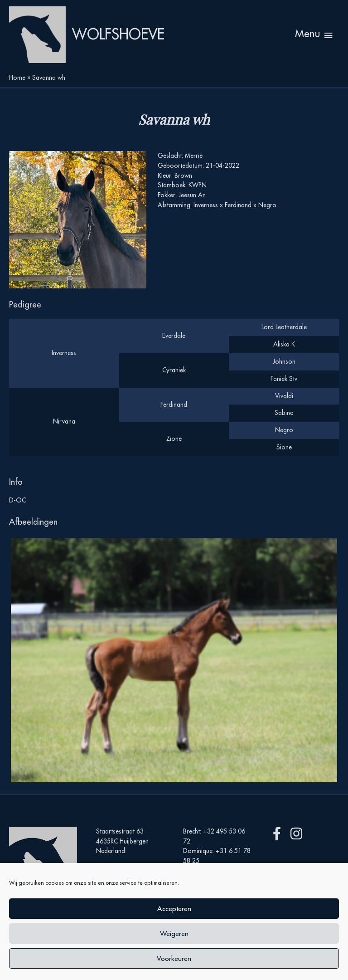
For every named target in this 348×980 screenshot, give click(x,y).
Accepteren (174, 909)
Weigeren (174, 934)
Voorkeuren (174, 958)
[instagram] (298, 834)
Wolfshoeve (118, 34)
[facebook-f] (279, 834)
